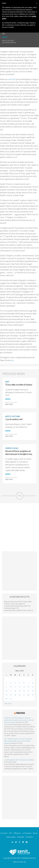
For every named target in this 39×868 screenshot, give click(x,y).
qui (13, 360)
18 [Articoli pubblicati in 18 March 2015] (15, 691)
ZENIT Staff (9, 404)
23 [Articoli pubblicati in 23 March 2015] (6, 695)
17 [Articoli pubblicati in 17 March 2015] (11, 691)
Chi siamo (4, 833)
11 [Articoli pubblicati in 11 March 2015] (15, 687)
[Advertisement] (19, 527)
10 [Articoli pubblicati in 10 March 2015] (11, 687)
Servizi (35, 833)
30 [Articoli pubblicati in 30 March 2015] (6, 699)
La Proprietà (27, 833)
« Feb (6, 704)
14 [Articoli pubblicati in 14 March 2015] (28, 687)
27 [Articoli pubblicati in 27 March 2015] (24, 695)
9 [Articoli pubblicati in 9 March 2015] (6, 687)
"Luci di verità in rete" (14, 419)
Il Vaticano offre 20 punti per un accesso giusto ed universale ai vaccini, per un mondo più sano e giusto (19, 720)
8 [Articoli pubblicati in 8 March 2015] (33, 683)
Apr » (10, 704)
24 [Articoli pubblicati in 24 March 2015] (11, 695)
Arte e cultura (13, 416)
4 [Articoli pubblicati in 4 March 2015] (15, 683)
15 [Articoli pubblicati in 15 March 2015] (33, 687)
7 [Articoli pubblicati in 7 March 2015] (28, 683)
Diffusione (17, 833)
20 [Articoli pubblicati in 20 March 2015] (24, 691)
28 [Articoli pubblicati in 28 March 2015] (28, 695)
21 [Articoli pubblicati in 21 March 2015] (28, 691)
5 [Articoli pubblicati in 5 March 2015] (20, 683)
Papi (7, 382)
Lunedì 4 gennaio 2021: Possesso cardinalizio (19, 760)
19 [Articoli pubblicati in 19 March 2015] (20, 691)
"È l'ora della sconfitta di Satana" (19, 385)
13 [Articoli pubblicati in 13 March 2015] (24, 687)
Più (20, 496)
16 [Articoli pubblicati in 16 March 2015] (6, 691)
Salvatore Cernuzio (9, 43)
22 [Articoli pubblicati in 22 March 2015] (33, 691)
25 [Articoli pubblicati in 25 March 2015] (15, 695)
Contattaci (29, 837)
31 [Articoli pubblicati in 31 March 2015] (11, 699)
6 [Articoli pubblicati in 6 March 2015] (24, 683)
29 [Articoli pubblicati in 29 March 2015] (33, 695)
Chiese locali (12, 448)
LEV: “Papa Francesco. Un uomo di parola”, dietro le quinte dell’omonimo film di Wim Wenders (18, 741)
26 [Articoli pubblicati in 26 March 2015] (20, 695)
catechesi (12, 79)
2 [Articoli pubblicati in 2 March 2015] (6, 683)
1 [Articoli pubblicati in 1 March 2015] (33, 679)
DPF (11, 833)
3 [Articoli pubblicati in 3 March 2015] (11, 683)
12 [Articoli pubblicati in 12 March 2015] (20, 687)
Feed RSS (20, 713)
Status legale (11, 837)
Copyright (20, 837)
